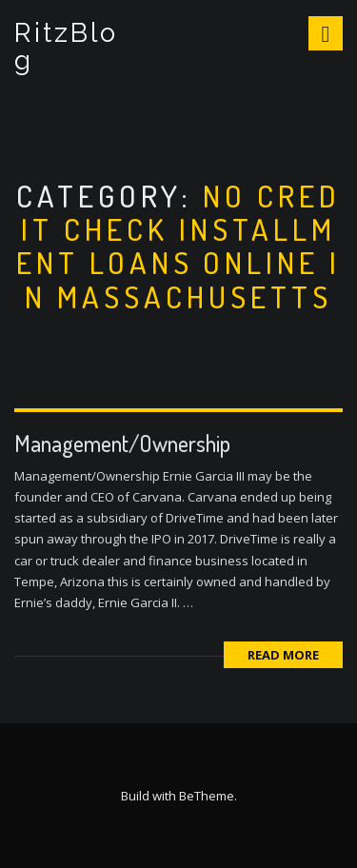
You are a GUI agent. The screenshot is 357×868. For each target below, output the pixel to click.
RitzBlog (66, 47)
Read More (283, 655)
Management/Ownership (122, 443)
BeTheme (207, 796)
